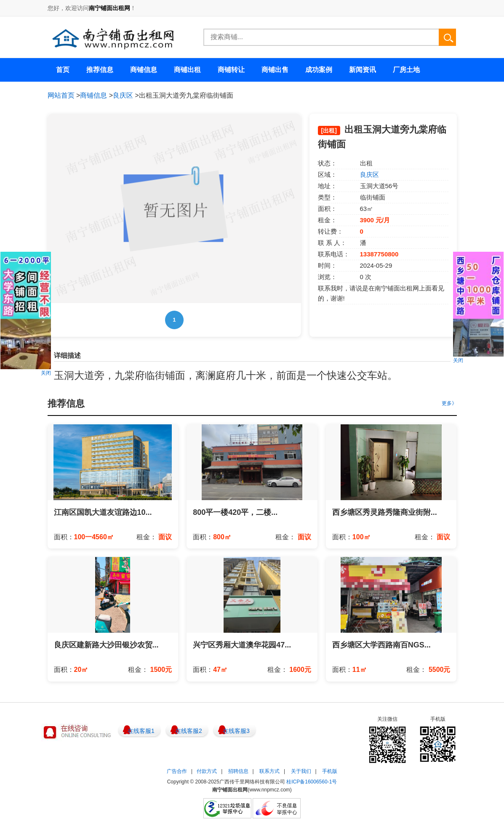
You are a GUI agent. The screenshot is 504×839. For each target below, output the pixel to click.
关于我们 (301, 771)
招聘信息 (238, 771)
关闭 (46, 373)
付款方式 (207, 771)
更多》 (449, 403)
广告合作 (177, 771)
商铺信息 (93, 95)
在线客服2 (189, 731)
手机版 (330, 771)
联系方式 (269, 771)
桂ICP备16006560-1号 (312, 782)
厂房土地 (406, 70)
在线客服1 (141, 731)
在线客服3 (236, 731)
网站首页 (61, 95)
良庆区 (123, 95)
